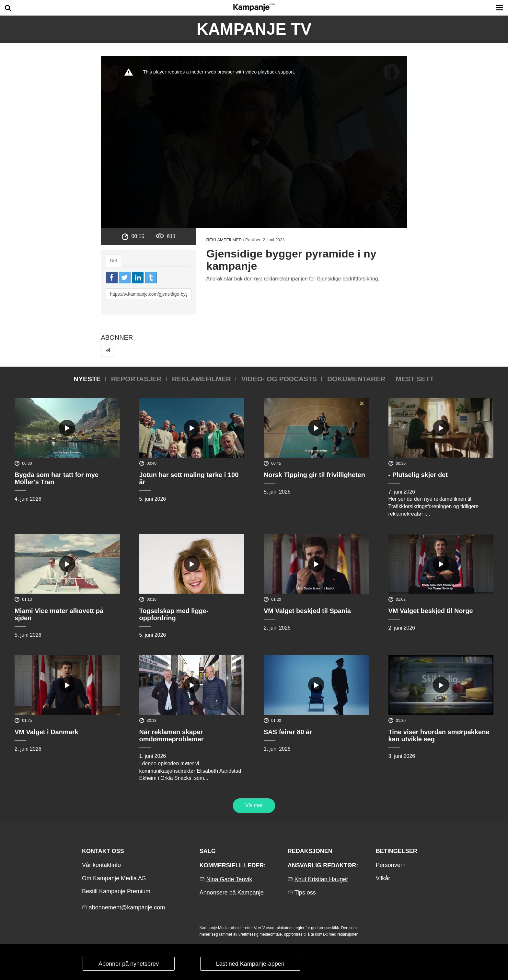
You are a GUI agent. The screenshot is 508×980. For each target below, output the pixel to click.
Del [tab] (114, 261)
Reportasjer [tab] (136, 379)
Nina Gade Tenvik (229, 879)
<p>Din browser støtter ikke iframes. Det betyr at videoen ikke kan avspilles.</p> (254, 142)
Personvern (391, 865)
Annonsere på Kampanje (232, 893)
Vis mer (254, 805)
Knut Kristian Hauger (321, 879)
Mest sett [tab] (415, 379)
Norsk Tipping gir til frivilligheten (314, 475)
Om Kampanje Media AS (114, 878)
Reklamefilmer (224, 240)
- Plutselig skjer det (418, 475)
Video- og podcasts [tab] (279, 379)
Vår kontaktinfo (101, 865)
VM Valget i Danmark (46, 732)
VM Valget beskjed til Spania (307, 611)
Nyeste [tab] (87, 379)
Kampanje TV (254, 29)
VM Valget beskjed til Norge (431, 611)
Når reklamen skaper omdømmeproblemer (172, 735)
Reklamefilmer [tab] (202, 379)
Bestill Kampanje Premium (116, 891)
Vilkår (383, 878)
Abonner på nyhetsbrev (129, 964)
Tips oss (305, 893)
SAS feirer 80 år (288, 732)
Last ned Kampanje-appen (250, 964)
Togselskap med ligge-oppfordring (174, 614)
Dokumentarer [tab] (356, 379)
